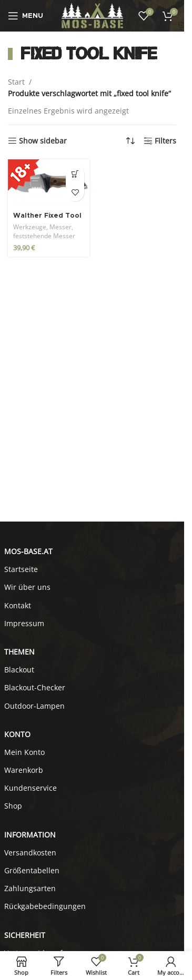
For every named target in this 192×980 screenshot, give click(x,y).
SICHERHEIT (25, 935)
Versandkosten (30, 853)
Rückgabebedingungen (45, 906)
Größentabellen (32, 870)
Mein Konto (24, 752)
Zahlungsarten (30, 888)
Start (16, 82)
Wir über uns (27, 587)
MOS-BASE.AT (28, 551)
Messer (60, 227)
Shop (13, 806)
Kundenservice (31, 788)
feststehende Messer (44, 236)
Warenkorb (24, 770)
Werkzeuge (30, 227)
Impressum (24, 623)
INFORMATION (30, 835)
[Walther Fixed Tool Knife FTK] (49, 183)
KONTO (17, 734)
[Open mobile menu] (26, 16)
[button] (75, 174)
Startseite (21, 569)
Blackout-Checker (35, 687)
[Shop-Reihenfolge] (130, 141)
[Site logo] (92, 15)
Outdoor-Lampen (34, 706)
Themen (19, 652)
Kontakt (18, 605)
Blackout (19, 670)
